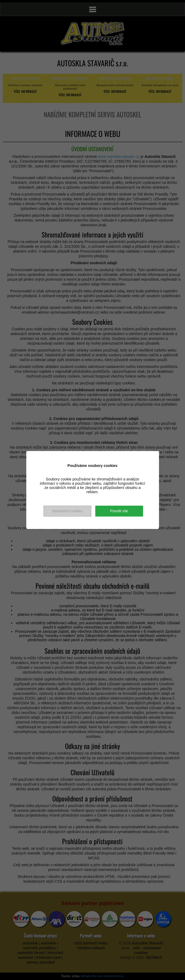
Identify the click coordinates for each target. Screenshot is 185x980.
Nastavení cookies (67, 511)
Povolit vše (119, 511)
